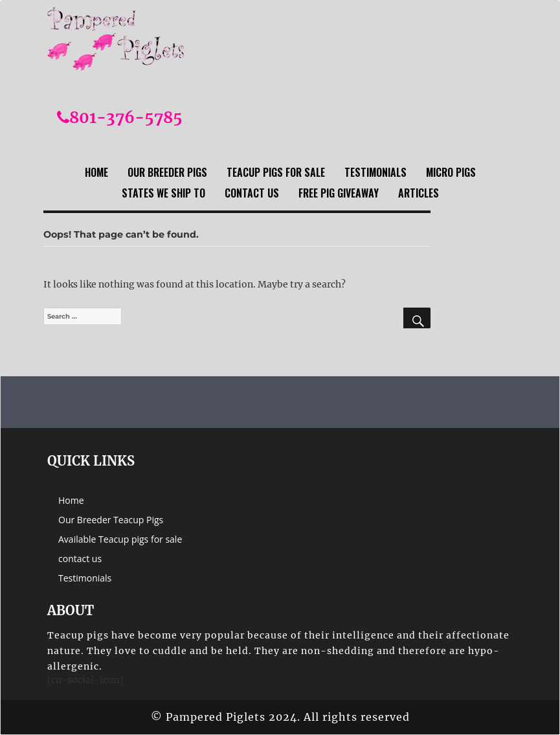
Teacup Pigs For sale (276, 172)
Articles (419, 193)
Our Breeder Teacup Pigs (111, 520)
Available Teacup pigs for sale (120, 539)
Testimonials (375, 172)
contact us (252, 193)
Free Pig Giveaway (339, 193)
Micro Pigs (451, 172)
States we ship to (163, 193)
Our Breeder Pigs (167, 172)
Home (96, 172)
